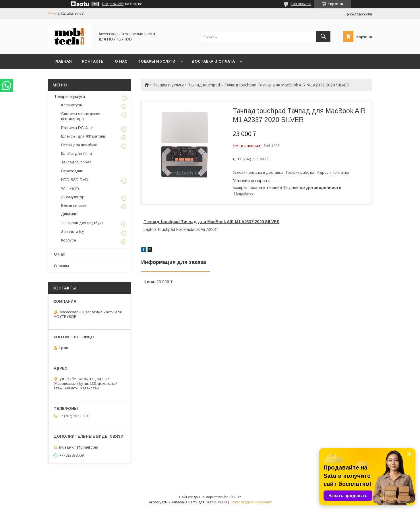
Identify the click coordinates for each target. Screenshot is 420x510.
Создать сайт (113, 4)
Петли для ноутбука (79, 145)
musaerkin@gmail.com (79, 447)
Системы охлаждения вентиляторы (81, 116)
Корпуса (69, 240)
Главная (63, 61)
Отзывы (61, 266)
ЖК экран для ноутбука (82, 223)
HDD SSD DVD (75, 180)
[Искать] (323, 36)
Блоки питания (74, 205)
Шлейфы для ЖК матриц (83, 136)
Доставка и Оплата (213, 61)
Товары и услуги (157, 61)
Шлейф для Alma (77, 153)
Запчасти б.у (73, 232)
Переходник (72, 171)
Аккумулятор (73, 197)
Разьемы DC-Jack (77, 128)
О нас (121, 61)
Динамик (69, 214)
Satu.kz (235, 497)
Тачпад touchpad (204, 85)
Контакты (93, 61)
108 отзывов (301, 4)
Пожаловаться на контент (251, 502)
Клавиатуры (72, 105)
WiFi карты (71, 188)
